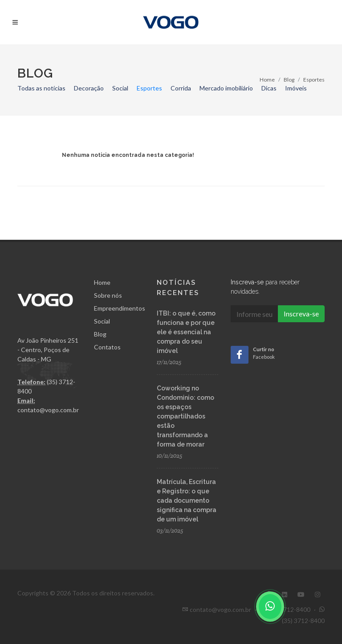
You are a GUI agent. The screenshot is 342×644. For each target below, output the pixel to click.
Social (120, 88)
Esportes (149, 88)
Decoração (89, 88)
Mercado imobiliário (226, 88)
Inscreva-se (301, 314)
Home (267, 80)
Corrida (181, 88)
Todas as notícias (41, 88)
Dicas (269, 88)
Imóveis (296, 88)
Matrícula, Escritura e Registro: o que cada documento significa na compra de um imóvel (187, 500)
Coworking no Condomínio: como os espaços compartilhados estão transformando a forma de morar (185, 416)
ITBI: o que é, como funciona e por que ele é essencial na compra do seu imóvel (186, 332)
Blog (289, 80)
